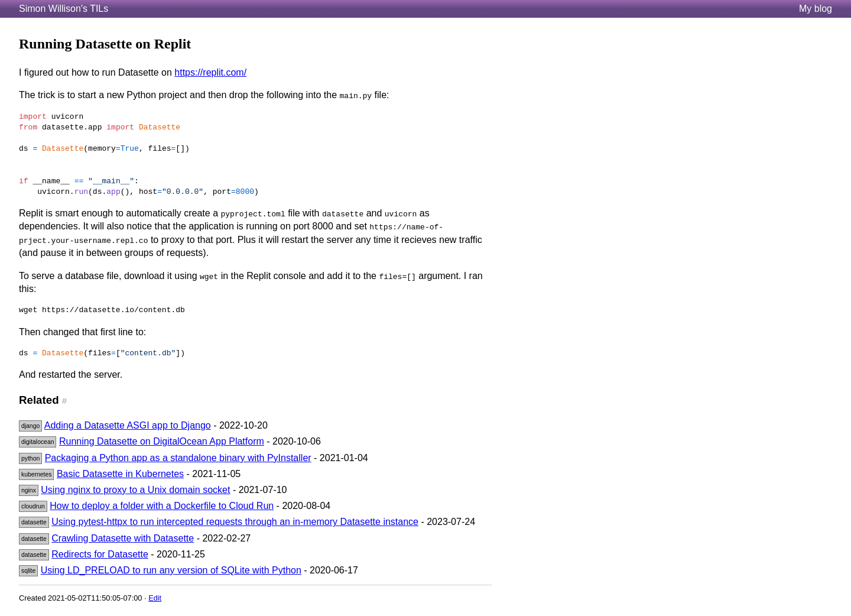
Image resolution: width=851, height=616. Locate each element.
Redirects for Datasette (100, 554)
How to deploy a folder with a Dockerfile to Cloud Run (162, 506)
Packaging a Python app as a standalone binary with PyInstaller (178, 458)
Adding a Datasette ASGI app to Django (128, 425)
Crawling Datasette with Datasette (123, 538)
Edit (155, 598)
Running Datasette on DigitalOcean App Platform (162, 441)
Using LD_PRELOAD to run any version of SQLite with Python (171, 570)
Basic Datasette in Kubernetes (120, 474)
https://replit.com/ (210, 72)
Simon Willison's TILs (64, 9)
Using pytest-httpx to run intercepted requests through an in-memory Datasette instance (235, 522)
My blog (816, 9)
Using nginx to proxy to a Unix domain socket (135, 490)
